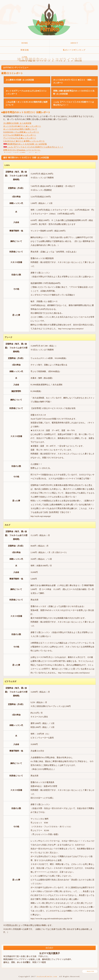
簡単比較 (25, 50)
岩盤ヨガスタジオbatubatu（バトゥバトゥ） (22, 150)
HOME (25, 43)
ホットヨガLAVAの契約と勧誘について (20, 129)
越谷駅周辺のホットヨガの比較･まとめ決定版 (25, 144)
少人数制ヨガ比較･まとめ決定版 (17, 123)
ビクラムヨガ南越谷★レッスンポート (20, 135)
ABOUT (74, 43)
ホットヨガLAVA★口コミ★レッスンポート (22, 126)
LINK (25, 57)
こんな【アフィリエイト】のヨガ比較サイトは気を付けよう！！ (33, 147)
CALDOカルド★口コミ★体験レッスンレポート (24, 141)
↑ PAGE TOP (90, 971)
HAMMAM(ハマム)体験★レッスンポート (21, 132)
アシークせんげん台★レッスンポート (20, 138)
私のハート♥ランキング (74, 50)
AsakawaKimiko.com (47, 977)
